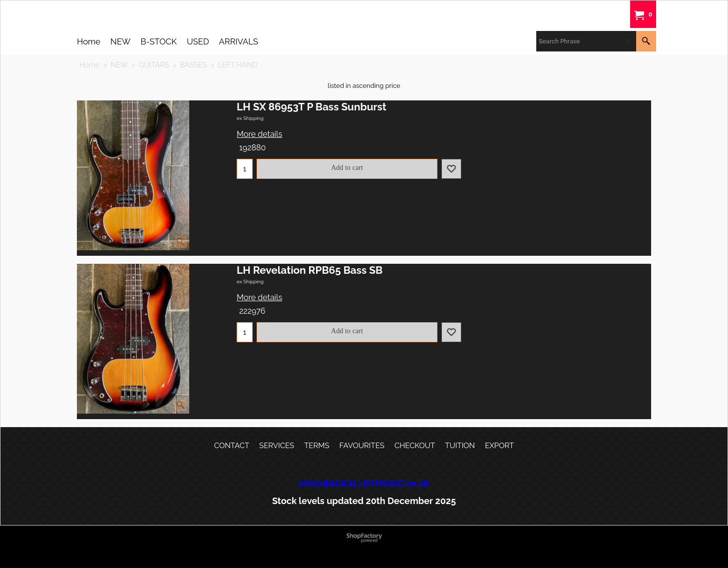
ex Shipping (250, 118)
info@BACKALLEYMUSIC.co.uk (364, 483)
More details (259, 134)
